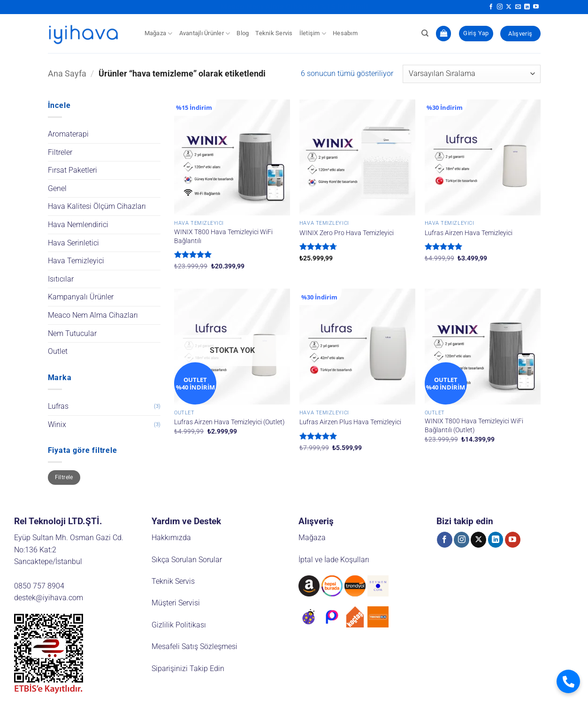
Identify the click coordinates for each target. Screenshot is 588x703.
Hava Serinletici (73, 243)
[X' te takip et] (509, 7)
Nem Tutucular (72, 333)
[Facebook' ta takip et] (491, 7)
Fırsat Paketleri (73, 170)
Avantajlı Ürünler (205, 34)
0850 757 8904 (39, 586)
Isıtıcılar (61, 279)
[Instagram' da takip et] (500, 7)
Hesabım (345, 33)
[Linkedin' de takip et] (527, 7)
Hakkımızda (171, 538)
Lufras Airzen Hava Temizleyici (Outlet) (229, 422)
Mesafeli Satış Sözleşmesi (195, 646)
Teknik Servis (274, 33)
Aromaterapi (68, 134)
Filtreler (60, 152)
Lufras (58, 406)
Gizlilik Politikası (179, 625)
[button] (443, 34)
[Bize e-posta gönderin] (518, 7)
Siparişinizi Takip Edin (188, 669)
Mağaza (159, 34)
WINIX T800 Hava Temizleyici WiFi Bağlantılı (223, 237)
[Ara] (425, 33)
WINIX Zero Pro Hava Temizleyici (347, 233)
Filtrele (64, 477)
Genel (57, 188)
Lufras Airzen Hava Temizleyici (469, 233)
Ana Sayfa (67, 73)
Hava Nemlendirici (78, 225)
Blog (243, 33)
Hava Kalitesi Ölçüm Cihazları (97, 206)
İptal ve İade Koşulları (334, 560)
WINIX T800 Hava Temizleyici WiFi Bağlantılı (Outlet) (474, 426)
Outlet (58, 351)
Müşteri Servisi (176, 603)
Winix (57, 424)
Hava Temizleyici (76, 261)
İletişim (313, 34)
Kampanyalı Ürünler (81, 297)
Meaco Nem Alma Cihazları (93, 315)
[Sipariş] (471, 74)
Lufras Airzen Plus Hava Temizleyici (350, 422)
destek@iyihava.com (49, 598)
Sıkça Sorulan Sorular (187, 560)
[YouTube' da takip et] (536, 7)
